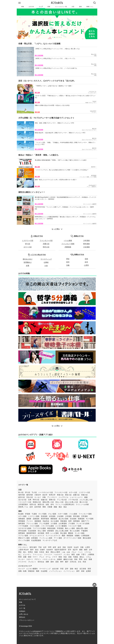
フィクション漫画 (46, 538)
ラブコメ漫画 (23, 536)
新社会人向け (28, 259)
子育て (84, 554)
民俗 (84, 562)
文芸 (73, 7)
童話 (60, 507)
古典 (30, 500)
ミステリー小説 (28, 241)
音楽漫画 (44, 516)
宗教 (68, 265)
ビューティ (27, 554)
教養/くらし (90, 7)
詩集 (44, 497)
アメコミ (30, 521)
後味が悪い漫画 (82, 528)
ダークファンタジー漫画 (72, 538)
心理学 (86, 265)
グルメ (74, 552)
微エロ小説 (84, 502)
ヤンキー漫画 (80, 533)
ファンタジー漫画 (68, 244)
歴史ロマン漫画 (24, 538)
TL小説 (34, 492)
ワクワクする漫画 (39, 528)
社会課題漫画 (36, 540)
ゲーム (48, 557)
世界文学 (52, 495)
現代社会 (41, 562)
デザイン (38, 559)
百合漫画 (73, 519)
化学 (45, 547)
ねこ (20, 554)
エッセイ (38, 497)
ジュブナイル (63, 497)
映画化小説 (37, 502)
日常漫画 (84, 516)
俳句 (52, 504)
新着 (49, 7)
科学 (86, 262)
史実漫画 (34, 538)
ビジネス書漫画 (61, 526)
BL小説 (21, 492)
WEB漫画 (22, 521)
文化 (80, 562)
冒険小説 (52, 500)
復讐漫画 (22, 533)
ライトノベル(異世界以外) (65, 504)
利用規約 (22, 611)
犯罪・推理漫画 (74, 521)
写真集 (76, 557)
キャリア (22, 569)
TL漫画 (34, 514)
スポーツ (30, 559)
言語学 (70, 547)
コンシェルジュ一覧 (61, 7)
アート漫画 (58, 538)
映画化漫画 (51, 528)
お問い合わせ (24, 614)
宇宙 (40, 547)
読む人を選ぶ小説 (72, 502)
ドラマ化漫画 (23, 526)
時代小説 (46, 247)
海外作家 (22, 495)
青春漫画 (64, 521)
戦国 (36, 552)
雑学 (78, 571)
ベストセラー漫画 (75, 526)
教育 (73, 554)
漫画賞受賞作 (31, 533)
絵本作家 (38, 507)
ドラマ (55, 557)
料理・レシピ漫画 (52, 533)
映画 (60, 557)
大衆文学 (38, 495)
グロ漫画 (72, 524)
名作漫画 (41, 533)
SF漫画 (28, 514)
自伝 (85, 559)
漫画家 (29, 519)
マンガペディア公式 (50, 540)
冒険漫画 (22, 519)
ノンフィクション (55, 571)
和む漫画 (63, 533)
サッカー (22, 559)
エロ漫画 (54, 524)
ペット (80, 552)
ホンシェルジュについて (27, 599)
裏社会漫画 (87, 538)
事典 (44, 507)
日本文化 (73, 562)
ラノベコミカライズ (53, 536)
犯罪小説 (33, 504)
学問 (50, 547)
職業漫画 (54, 519)
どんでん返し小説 (86, 500)
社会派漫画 (32, 531)
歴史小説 (68, 495)
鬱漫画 (71, 533)
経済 (59, 547)
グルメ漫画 (52, 514)
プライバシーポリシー (27, 620)
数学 (32, 550)
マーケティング (46, 259)
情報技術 (31, 571)
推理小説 (41, 504)
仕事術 (46, 262)
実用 (89, 569)
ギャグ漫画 (42, 514)
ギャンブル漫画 (24, 540)
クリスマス (22, 562)
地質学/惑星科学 (60, 550)
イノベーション (69, 571)
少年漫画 (86, 241)
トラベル (88, 552)
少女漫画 (86, 247)
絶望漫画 (51, 531)
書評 (67, 562)
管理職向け (28, 262)
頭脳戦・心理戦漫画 (82, 536)
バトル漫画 (68, 241)
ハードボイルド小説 (46, 492)
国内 (52, 562)
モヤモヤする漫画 (25, 528)
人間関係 (91, 554)
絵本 (31, 507)
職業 (38, 571)
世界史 (30, 552)
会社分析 (55, 569)
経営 (54, 547)
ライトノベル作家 (82, 504)
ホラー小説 (28, 247)
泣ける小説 (22, 500)
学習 (62, 569)
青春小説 (60, 495)
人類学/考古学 (24, 550)
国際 (47, 562)
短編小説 (44, 500)
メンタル (67, 554)
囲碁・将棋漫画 (67, 536)
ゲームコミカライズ (37, 536)
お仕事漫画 (63, 524)
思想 (57, 562)
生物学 (42, 550)
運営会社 (22, 617)
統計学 (75, 550)
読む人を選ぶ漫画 (62, 531)
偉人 (25, 552)
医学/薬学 (33, 547)
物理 (86, 550)
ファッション (38, 554)
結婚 (78, 554)
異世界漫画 (45, 519)
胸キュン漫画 (70, 528)
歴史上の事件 (55, 552)
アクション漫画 (32, 524)
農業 (81, 550)
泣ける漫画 (55, 521)
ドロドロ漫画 (34, 526)
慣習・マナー (33, 557)
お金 (46, 266)
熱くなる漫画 (75, 531)
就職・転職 (22, 571)
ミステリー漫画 (34, 516)
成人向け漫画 (63, 519)
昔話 (65, 507)
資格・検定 (74, 569)
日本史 (42, 552)
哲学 (68, 262)
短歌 (47, 504)
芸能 (70, 557)
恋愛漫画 (68, 247)
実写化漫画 (22, 531)
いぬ (63, 552)
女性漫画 (52, 516)
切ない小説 (59, 502)
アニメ (42, 557)
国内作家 (30, 495)
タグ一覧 (22, 608)
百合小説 (30, 497)
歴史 (68, 259)
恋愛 (25, 557)
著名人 (82, 557)
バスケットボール (49, 559)
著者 (83, 571)
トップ (41, 7)
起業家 (88, 571)
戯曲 (86, 497)
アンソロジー (52, 497)
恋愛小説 (46, 244)
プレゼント (32, 562)
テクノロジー (23, 547)
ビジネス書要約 (32, 569)
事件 (62, 562)
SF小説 (28, 244)
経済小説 (22, 497)
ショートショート (76, 497)
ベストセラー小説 (25, 502)
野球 (81, 559)
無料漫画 (22, 524)
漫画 (80, 7)
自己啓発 (83, 569)
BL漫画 (21, 514)
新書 (90, 559)
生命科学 (50, 550)
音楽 (65, 557)
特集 (23, 7)
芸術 (86, 259)
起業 (28, 266)
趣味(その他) (68, 559)
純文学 (45, 495)
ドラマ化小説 (73, 500)
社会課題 (44, 571)
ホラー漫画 (22, 516)
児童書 (50, 507)
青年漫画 (86, 244)
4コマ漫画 (90, 519)
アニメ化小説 (62, 500)
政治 (37, 550)
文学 (91, 550)
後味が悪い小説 (48, 502)
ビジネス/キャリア (25, 566)
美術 (76, 559)
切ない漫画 (42, 531)
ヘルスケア (58, 554)
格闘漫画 (38, 521)
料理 (20, 557)
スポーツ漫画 (63, 514)
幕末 (47, 552)
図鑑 (55, 507)
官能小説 (84, 495)
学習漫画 (60, 528)
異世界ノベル (23, 507)
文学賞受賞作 (23, 504)
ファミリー (48, 554)
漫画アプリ (85, 521)
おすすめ (31, 7)
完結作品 (46, 521)
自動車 (59, 559)
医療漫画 (81, 519)
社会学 (76, 547)
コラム (88, 557)
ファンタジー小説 (46, 241)
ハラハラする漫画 (47, 526)
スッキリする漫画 (83, 524)
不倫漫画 (84, 531)
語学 (67, 569)
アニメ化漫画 (44, 524)
